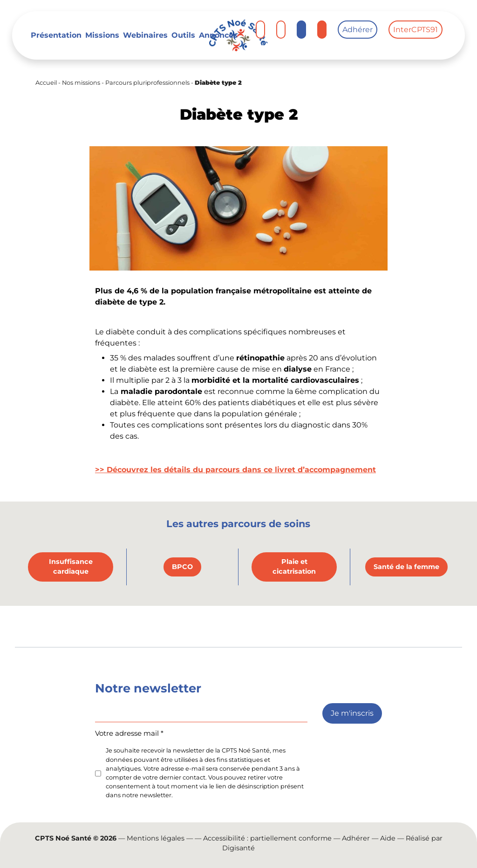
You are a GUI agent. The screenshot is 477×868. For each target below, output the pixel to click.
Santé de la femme (406, 567)
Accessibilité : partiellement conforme (267, 838)
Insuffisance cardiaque (71, 567)
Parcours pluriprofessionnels (147, 83)
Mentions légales (156, 838)
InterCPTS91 (416, 30)
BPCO (182, 567)
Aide (388, 838)
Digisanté (238, 848)
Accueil (46, 83)
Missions (102, 35)
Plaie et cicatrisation (294, 567)
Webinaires (145, 35)
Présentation (56, 35)
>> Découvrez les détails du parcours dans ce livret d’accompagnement (235, 470)
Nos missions (81, 83)
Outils (183, 35)
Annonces (218, 35)
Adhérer (358, 30)
